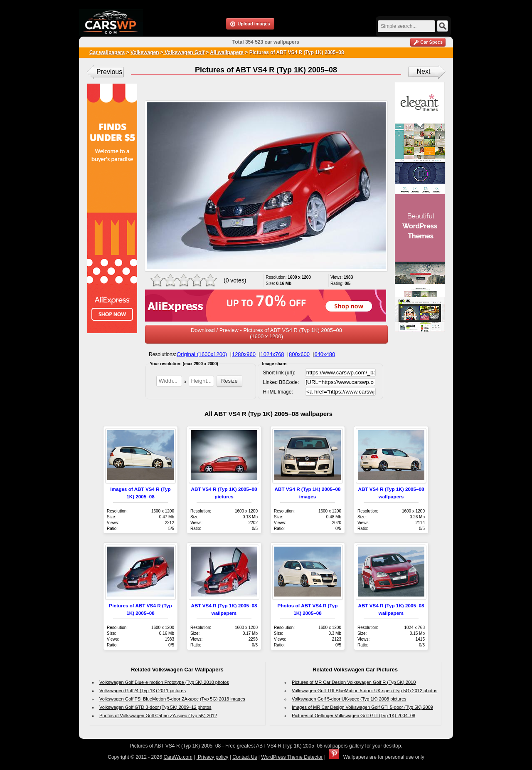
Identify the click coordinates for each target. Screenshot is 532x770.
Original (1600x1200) (202, 354)
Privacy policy (213, 757)
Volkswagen (145, 52)
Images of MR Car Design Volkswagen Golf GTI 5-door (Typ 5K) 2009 (362, 707)
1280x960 (244, 354)
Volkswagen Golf (184, 52)
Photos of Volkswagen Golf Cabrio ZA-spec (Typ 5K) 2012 (158, 716)
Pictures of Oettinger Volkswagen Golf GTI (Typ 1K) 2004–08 (353, 716)
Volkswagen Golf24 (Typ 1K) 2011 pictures (143, 691)
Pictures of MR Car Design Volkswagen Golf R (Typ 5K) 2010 (354, 682)
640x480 (325, 354)
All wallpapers (227, 52)
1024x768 (272, 354)
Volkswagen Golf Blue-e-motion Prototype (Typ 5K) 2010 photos (164, 682)
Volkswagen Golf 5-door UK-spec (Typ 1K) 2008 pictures (349, 699)
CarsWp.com (178, 757)
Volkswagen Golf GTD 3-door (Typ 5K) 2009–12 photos (155, 707)
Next (424, 71)
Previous (109, 72)
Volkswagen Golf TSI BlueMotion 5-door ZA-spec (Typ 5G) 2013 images (172, 699)
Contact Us (245, 757)
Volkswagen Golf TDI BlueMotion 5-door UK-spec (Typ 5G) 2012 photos (365, 691)
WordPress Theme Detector (292, 757)
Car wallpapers (107, 52)
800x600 (299, 354)
